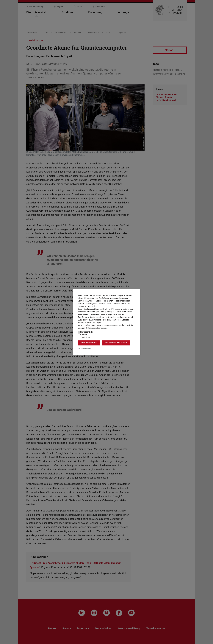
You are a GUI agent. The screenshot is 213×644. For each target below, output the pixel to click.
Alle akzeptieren (89, 343)
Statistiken (84, 337)
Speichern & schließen (116, 343)
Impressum (85, 348)
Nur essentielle (86, 332)
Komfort (83, 335)
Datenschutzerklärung (96, 328)
